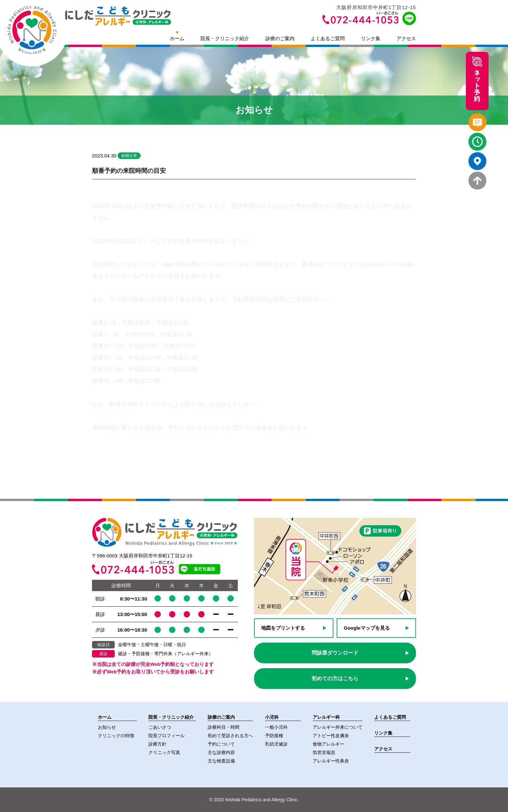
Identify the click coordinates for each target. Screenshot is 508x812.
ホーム (177, 39)
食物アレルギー (329, 744)
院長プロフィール (167, 736)
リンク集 (371, 39)
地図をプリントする (283, 628)
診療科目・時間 (224, 727)
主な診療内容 (221, 752)
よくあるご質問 (328, 39)
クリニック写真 (164, 752)
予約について (221, 744)
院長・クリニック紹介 (225, 39)
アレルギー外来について (338, 727)
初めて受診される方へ (230, 736)
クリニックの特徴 (116, 736)
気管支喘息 (324, 752)
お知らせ (107, 727)
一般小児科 (276, 727)
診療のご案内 (280, 39)
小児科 (272, 717)
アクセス (406, 39)
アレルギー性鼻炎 (331, 761)
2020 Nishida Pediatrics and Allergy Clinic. (254, 800)
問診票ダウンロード (335, 653)
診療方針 (157, 744)
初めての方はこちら (335, 678)
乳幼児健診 (276, 744)
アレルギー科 (326, 717)
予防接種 (274, 736)
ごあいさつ (160, 727)
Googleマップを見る (367, 628)
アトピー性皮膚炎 (331, 736)
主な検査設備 (221, 761)
